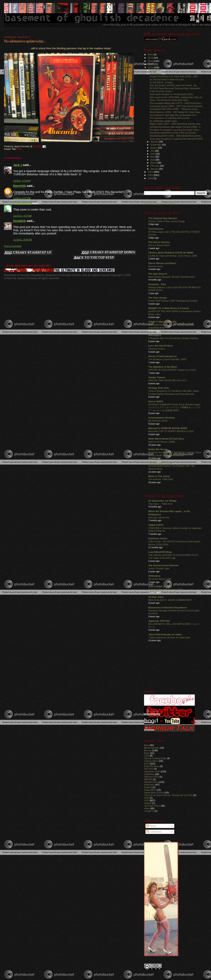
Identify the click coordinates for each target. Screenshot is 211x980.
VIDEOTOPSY (156, 525)
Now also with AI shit (159, 518)
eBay (147, 808)
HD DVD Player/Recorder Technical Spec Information (175, 88)
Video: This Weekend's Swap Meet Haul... (170, 100)
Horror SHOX (156, 401)
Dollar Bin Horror (158, 449)
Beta (146, 745)
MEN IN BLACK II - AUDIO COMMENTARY (170, 600)
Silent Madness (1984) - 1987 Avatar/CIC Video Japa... (176, 112)
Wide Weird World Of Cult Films (166, 439)
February (155, 166)
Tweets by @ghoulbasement (160, 203)
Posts (151, 826)
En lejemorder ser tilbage (163, 501)
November (156, 74)
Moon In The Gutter (159, 476)
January (155, 169)
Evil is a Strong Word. (159, 245)
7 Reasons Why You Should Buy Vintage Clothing (173, 338)
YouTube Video (152, 806)
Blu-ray (148, 750)
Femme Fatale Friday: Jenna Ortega (166, 221)
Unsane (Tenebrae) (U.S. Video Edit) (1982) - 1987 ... (175, 76)
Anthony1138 (22, 203)
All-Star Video (156, 597)
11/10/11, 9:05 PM (23, 240)
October (155, 142)
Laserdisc (149, 774)
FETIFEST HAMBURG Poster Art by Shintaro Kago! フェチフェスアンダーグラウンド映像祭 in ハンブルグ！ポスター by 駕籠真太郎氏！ (174, 407)
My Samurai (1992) (158, 421)
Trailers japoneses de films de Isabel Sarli (169, 638)
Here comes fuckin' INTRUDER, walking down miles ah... (177, 97)
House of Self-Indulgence (163, 356)
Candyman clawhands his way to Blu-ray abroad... (173, 133)
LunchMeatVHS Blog (160, 552)
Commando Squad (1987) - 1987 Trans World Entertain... (177, 106)
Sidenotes (149, 785)
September (156, 145)
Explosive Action (158, 538)
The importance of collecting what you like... (170, 118)
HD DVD (149, 769)
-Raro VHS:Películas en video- (165, 634)
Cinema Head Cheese (160, 463)
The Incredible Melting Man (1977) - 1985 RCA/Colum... (176, 103)
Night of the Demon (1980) (162, 442)
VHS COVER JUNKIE (160, 586)
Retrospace (155, 335)
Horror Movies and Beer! (162, 263)
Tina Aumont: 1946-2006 (161, 479)
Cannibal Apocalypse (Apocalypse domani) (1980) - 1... (176, 127)
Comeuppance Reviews (162, 418)
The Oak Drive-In (158, 274)
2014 (151, 58)
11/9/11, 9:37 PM (22, 198)
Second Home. (156, 266)
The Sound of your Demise (163, 565)
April (153, 160)
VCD (147, 798)
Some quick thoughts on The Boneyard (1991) (171, 94)
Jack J (18, 165)
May (153, 157)
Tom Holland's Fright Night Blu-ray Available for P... (174, 115)
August (154, 148)
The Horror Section (159, 242)
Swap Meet (150, 790)
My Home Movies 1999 (160, 579)
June (153, 154)
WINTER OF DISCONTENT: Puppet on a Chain (172, 370)
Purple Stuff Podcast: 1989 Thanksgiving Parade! (173, 301)
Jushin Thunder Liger (159, 568)
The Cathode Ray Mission (163, 218)
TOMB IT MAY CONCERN (162, 322)
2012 (151, 64)
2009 (151, 175)
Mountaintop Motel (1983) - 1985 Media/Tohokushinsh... (176, 136)
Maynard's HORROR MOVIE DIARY (168, 428)
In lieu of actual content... (161, 91)
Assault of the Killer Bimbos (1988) (166, 589)
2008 (151, 178)
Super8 (148, 787)
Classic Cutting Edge (155, 758)
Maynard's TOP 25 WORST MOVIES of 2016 (171, 431)
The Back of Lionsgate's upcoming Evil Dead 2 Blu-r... (175, 130)
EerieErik (19, 221)
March (154, 163)
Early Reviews (152, 766)
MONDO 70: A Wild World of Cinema (169, 308)
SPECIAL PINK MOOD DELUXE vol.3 (167, 380)
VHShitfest (154, 576)
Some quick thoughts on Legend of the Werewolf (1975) (176, 139)
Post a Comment (13, 246)
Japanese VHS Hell (159, 621)
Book (147, 753)
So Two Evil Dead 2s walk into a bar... (167, 79)
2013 (151, 61)
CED (147, 756)
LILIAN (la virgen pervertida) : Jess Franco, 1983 (173, 256)
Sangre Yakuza (157, 377)
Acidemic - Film (157, 284)
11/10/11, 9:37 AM (22, 216)
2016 (151, 54)
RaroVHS (19, 186)
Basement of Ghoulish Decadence (168, 607)
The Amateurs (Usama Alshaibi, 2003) (167, 359)
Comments (154, 832)
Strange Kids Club (159, 388)
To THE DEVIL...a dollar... (162, 82)
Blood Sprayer (152, 748)
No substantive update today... (25, 41)
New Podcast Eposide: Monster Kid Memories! (172, 277)
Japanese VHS (152, 771)
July (153, 151)
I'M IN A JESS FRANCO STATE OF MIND (171, 253)
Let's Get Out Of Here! (161, 346)
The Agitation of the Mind (163, 367)
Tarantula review (157, 349)
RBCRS (148, 779)
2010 (151, 172)
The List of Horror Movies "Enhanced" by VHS (168, 795)
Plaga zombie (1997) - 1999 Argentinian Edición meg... (175, 124)
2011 (151, 67)
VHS (19, 149)
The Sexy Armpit (158, 298)
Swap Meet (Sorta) (154, 792)
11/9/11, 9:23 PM (22, 181)
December (156, 71)
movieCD (149, 811)
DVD (147, 763)
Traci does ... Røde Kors (160, 504)
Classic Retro (151, 761)
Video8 (148, 803)
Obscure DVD (151, 777)
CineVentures (156, 229)
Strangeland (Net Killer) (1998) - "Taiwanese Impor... (174, 109)
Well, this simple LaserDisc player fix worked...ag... (174, 85)
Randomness (151, 782)
